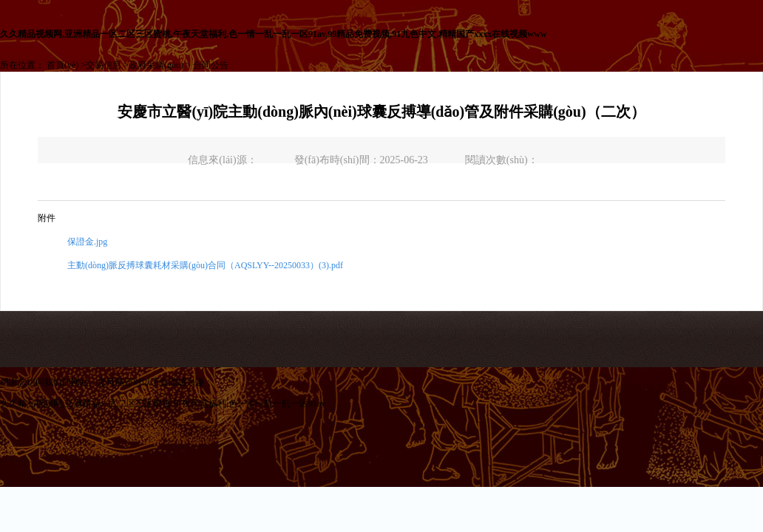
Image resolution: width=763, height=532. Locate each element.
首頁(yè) (62, 65)
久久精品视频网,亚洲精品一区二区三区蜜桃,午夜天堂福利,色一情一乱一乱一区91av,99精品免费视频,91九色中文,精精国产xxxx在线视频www (273, 34)
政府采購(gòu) (156, 65)
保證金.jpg (87, 242)
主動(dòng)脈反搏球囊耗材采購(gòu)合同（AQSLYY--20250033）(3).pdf (205, 265)
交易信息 (104, 65)
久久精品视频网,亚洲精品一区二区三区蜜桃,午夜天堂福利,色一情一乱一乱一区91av (163, 403)
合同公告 (211, 65)
